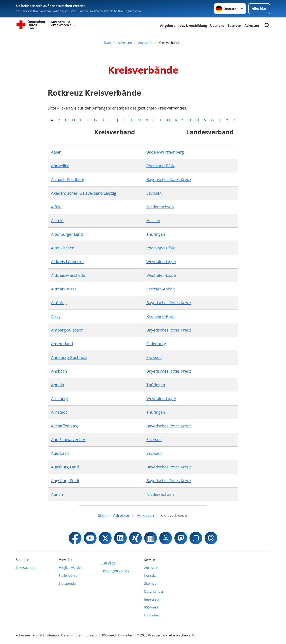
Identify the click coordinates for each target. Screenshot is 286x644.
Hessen (153, 221)
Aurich (57, 494)
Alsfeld (57, 221)
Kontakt (150, 576)
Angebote (168, 26)
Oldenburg (156, 344)
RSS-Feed (151, 607)
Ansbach (59, 371)
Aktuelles (108, 563)
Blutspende (67, 583)
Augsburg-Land (65, 467)
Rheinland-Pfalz (160, 166)
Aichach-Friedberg (68, 179)
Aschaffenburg (64, 426)
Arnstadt (59, 412)
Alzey (56, 316)
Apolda (57, 385)
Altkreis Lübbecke (67, 262)
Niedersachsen (160, 207)
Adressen (252, 26)
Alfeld (56, 207)
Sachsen (154, 193)
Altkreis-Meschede (68, 275)
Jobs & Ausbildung (193, 26)
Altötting (59, 303)
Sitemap (150, 583)
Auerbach (60, 453)
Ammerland (62, 344)
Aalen (56, 152)
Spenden (234, 26)
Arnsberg (59, 398)
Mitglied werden (71, 568)
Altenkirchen (63, 248)
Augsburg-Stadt (65, 481)
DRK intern (152, 615)
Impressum (153, 599)
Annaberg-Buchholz (69, 357)
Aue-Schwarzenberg (69, 440)
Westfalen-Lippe (161, 262)
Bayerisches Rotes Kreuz (169, 179)
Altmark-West (64, 289)
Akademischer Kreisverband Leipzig (84, 193)
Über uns (217, 26)
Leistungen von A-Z (116, 571)
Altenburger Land (67, 234)
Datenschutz (154, 591)
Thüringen (156, 234)
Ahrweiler (60, 166)
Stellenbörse (68, 576)
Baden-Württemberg (165, 152)
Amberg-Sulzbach (67, 330)
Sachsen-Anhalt (161, 289)
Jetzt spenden (26, 568)
